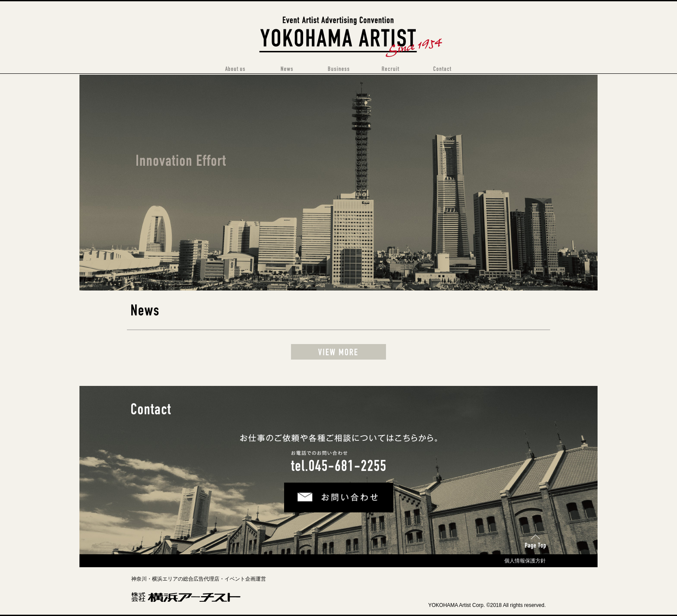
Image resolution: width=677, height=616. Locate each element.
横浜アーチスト (339, 19)
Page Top (534, 539)
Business (338, 69)
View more (338, 352)
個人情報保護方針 (525, 561)
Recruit (390, 69)
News (287, 69)
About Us (235, 69)
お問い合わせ (306, 491)
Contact (442, 69)
